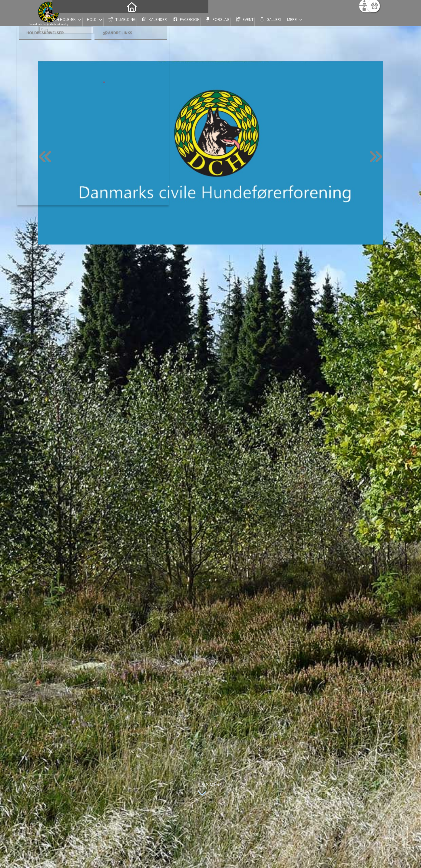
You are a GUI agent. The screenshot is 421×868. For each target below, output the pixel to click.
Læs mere (209, 790)
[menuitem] (76, 20)
